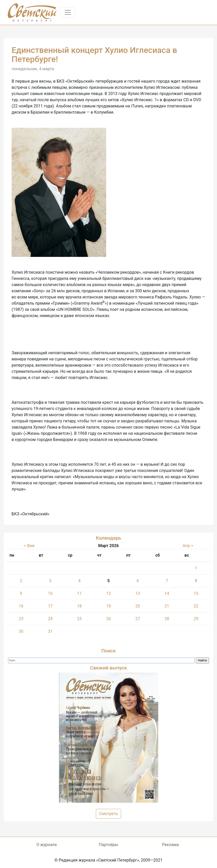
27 (138, 619)
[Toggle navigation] (68, 12)
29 (196, 619)
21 (167, 606)
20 (138, 606)
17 (50, 606)
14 (167, 593)
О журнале (47, 845)
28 (167, 619)
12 (109, 593)
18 (79, 606)
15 (196, 593)
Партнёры (108, 845)
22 (196, 606)
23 (21, 619)
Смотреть (109, 814)
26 (109, 619)
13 (138, 593)
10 (50, 593)
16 (21, 606)
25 (79, 619)
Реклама (170, 845)
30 (21, 631)
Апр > (188, 546)
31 (50, 631)
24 (50, 619)
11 (79, 593)
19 (109, 606)
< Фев (29, 546)
